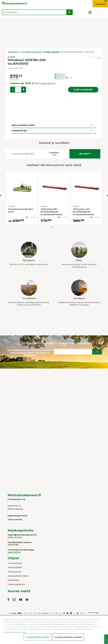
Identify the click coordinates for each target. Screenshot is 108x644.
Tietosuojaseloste (16, 584)
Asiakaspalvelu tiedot (18, 576)
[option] (22, 198)
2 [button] (54, 227)
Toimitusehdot (15, 563)
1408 (54, 154)
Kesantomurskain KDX (23, 154)
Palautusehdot (15, 567)
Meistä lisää (13, 580)
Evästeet (106, 639)
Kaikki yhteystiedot (18, 516)
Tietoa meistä (15, 520)
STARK (11, 57)
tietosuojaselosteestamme (15, 632)
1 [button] (52, 227)
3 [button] (56, 227)
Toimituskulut (14, 572)
